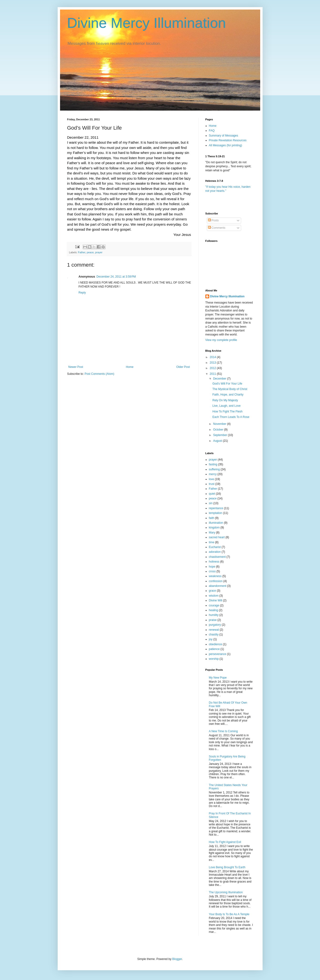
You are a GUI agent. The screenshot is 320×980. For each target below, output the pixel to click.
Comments (217, 228)
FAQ (212, 131)
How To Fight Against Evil (225, 842)
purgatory (215, 625)
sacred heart (217, 537)
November (220, 424)
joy (211, 639)
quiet (212, 494)
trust (212, 484)
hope (212, 567)
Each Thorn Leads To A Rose (231, 417)
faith (212, 518)
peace (90, 252)
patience (214, 649)
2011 (213, 374)
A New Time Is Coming (223, 731)
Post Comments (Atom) (99, 374)
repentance (216, 508)
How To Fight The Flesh (227, 411)
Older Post (183, 367)
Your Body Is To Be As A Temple (229, 914)
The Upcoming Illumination (226, 892)
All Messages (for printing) (226, 145)
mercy (213, 474)
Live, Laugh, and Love (226, 406)
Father (82, 252)
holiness (214, 562)
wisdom (214, 596)
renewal (214, 630)
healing (214, 610)
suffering (214, 469)
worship (214, 659)
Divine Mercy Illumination (147, 23)
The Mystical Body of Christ (230, 389)
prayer (99, 252)
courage (214, 605)
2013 (213, 363)
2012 (213, 368)
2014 (213, 357)
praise (213, 620)
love (212, 479)
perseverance (218, 654)
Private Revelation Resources (228, 140)
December (220, 379)
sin (211, 503)
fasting (213, 464)
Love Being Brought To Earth (227, 867)
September (220, 435)
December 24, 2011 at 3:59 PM (116, 277)
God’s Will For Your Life (227, 384)
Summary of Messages (224, 136)
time (212, 542)
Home (130, 367)
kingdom (214, 528)
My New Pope (218, 678)
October (218, 430)
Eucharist (215, 547)
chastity (214, 635)
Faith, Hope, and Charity (228, 395)
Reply (82, 293)
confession (216, 581)
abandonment (218, 586)
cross (212, 571)
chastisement (217, 557)
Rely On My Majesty (225, 400)
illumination (216, 523)
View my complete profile (221, 340)
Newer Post (76, 367)
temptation (216, 513)
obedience (216, 644)
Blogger (177, 959)
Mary (212, 533)
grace (213, 591)
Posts (213, 220)
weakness (215, 576)
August (218, 441)
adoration (215, 552)
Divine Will (216, 600)
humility (214, 615)
